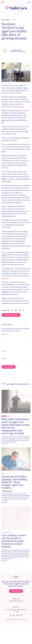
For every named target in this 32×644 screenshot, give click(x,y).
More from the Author (11, 315)
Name (4, 351)
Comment (5, 334)
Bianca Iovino (8, 491)
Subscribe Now (16, 591)
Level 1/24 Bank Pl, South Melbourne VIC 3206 (16, 610)
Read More (5, 444)
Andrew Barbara (17, 50)
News (14, 20)
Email (4, 359)
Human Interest (6, 533)
